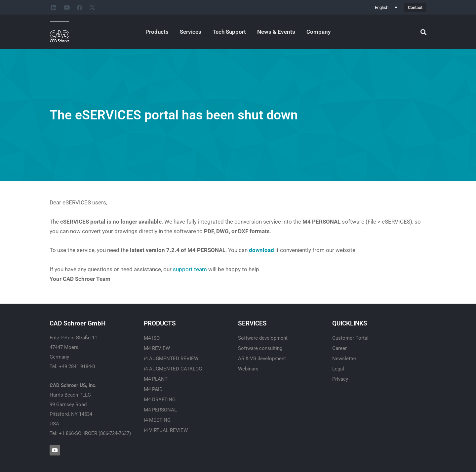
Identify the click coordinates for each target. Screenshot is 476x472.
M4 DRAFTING (160, 400)
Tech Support (229, 32)
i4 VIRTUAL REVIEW (166, 430)
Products (157, 32)
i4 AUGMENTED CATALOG (173, 369)
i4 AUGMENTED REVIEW (171, 359)
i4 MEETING (157, 420)
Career (339, 348)
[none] (386, 7)
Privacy (340, 379)
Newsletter (344, 359)
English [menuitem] (382, 7)
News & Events (276, 32)
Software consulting (260, 348)
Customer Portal (350, 338)
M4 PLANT (156, 379)
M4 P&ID (153, 389)
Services (191, 32)
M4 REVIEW (157, 348)
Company (318, 32)
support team (190, 269)
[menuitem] (386, 7)
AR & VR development (262, 359)
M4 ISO (152, 338)
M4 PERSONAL (160, 410)
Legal (338, 369)
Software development (263, 338)
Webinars (248, 369)
